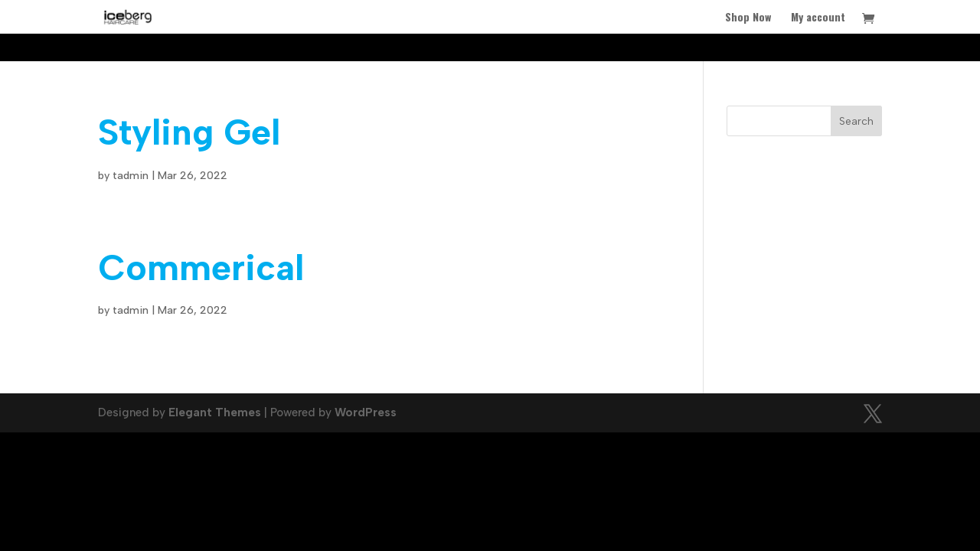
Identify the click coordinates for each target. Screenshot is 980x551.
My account (818, 18)
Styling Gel (189, 132)
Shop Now (748, 18)
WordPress (366, 412)
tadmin (131, 176)
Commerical (201, 267)
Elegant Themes (215, 412)
